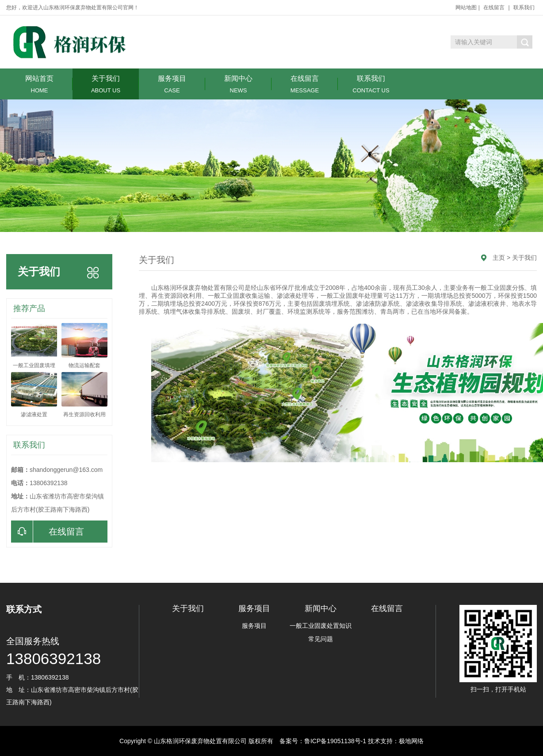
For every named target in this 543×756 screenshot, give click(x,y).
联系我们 (524, 8)
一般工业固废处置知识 (321, 626)
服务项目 (172, 84)
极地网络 (411, 741)
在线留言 (494, 8)
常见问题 (321, 639)
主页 (499, 258)
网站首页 (39, 84)
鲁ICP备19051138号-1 (335, 741)
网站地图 (466, 8)
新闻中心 (238, 84)
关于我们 (106, 84)
